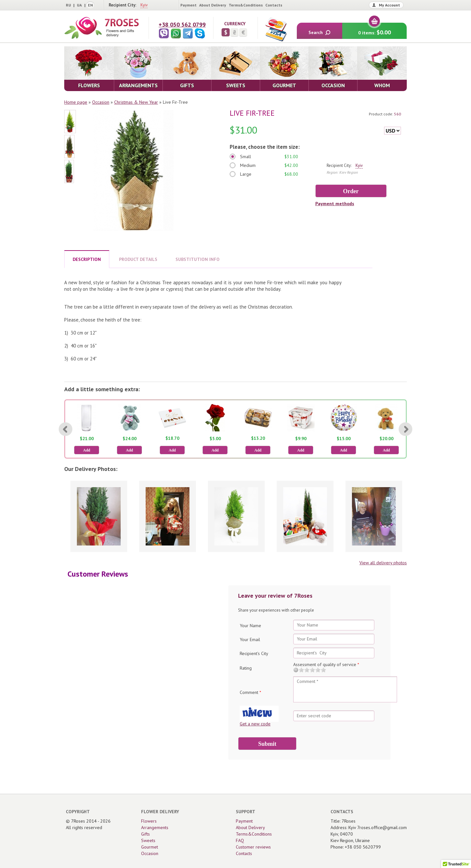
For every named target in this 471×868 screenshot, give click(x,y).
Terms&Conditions (246, 5)
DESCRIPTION (87, 259)
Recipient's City (254, 653)
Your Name (250, 626)
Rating (246, 668)
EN (90, 5)
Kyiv (144, 5)
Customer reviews (253, 847)
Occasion (101, 102)
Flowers (149, 821)
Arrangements (155, 827)
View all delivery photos (383, 563)
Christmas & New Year (136, 102)
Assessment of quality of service (326, 664)
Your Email (250, 639)
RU (68, 5)
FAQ (240, 840)
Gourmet (150, 847)
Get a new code (255, 724)
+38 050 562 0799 (182, 24)
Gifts (145, 834)
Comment (250, 692)
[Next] (405, 429)
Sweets (148, 840)
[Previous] (66, 429)
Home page (76, 102)
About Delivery (213, 5)
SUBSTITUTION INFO (198, 259)
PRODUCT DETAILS (138, 259)
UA (79, 5)
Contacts (274, 5)
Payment (188, 5)
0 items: (374, 29)
